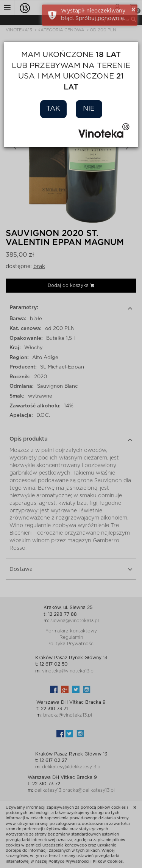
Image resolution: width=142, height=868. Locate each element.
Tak (53, 109)
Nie (89, 109)
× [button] (133, 10)
